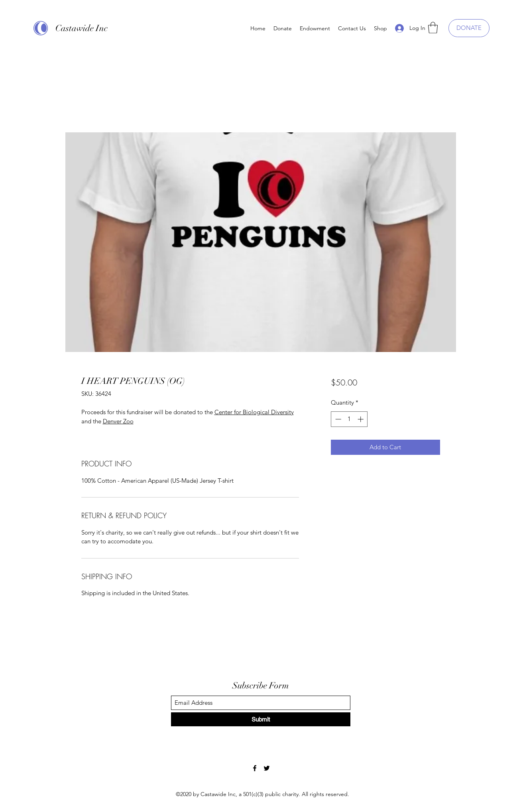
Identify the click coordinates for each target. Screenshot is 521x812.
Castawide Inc (82, 28)
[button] (433, 28)
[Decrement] (337, 419)
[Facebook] (255, 768)
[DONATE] (469, 28)
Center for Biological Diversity (254, 412)
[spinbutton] (349, 419)
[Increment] (361, 419)
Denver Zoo (118, 421)
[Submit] (261, 719)
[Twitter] (267, 768)
